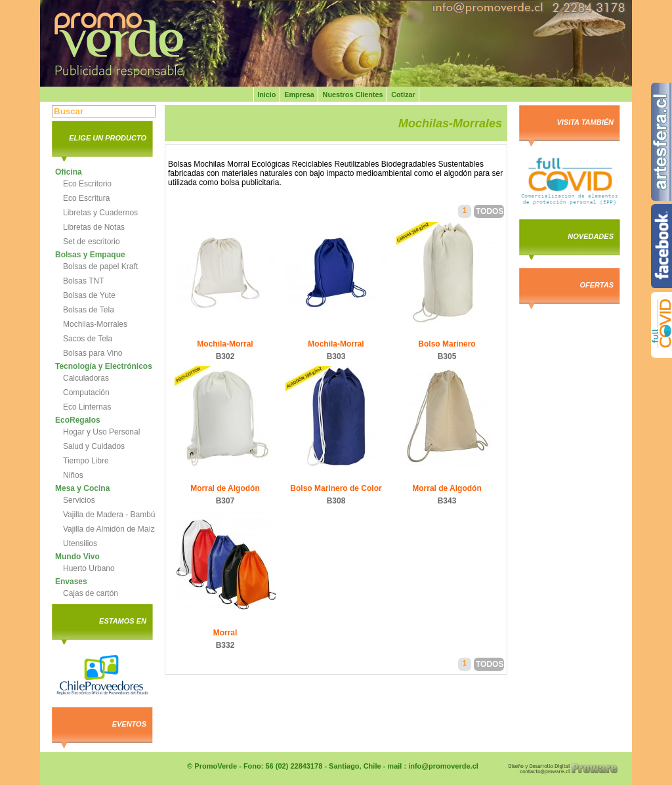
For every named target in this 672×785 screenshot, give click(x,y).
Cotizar (403, 95)
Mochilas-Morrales (95, 324)
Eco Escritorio (87, 184)
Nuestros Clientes (353, 95)
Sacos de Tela (88, 339)
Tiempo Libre (86, 461)
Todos (490, 211)
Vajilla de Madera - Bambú (109, 515)
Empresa (299, 95)
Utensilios (80, 543)
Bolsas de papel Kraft (100, 266)
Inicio (266, 95)
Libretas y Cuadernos (100, 213)
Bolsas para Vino (93, 353)
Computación (86, 392)
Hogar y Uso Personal (101, 432)
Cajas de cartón (91, 593)
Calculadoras (86, 378)
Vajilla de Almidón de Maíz (109, 529)
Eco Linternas (87, 407)
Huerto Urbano (89, 568)
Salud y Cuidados (94, 446)
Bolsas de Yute (89, 295)
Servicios (79, 500)
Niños (73, 475)
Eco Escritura (86, 198)
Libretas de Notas (94, 227)
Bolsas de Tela (89, 310)
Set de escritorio (92, 242)
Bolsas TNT (83, 281)
